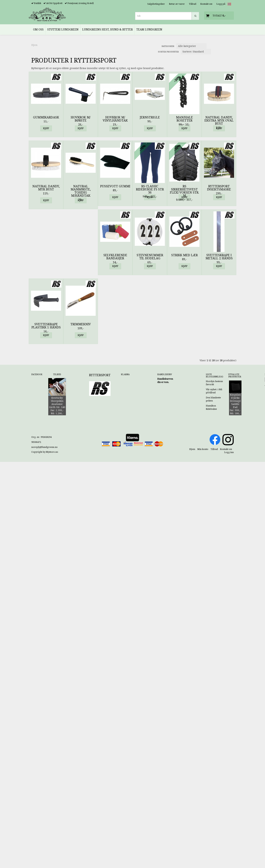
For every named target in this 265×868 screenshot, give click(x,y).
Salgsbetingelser (156, 4)
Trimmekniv (81, 324)
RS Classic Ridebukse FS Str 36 (150, 189)
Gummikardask (46, 117)
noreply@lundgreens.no (44, 447)
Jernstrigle (150, 117)
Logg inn (229, 452)
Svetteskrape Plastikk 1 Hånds (46, 326)
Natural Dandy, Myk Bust (46, 188)
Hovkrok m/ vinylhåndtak (115, 119)
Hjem (34, 45)
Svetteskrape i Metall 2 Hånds (219, 257)
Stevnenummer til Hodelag (150, 257)
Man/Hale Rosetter (184, 119)
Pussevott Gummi (115, 186)
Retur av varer (177, 4)
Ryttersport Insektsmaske (219, 188)
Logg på (221, 4)
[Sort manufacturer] (191, 46)
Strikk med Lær (184, 255)
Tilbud (193, 4)
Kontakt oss (206, 4)
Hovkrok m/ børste (81, 119)
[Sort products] (196, 52)
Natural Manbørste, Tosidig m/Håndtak (81, 191)
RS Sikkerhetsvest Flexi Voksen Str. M (184, 191)
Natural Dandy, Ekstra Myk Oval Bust (219, 120)
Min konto (203, 449)
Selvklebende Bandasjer (115, 257)
